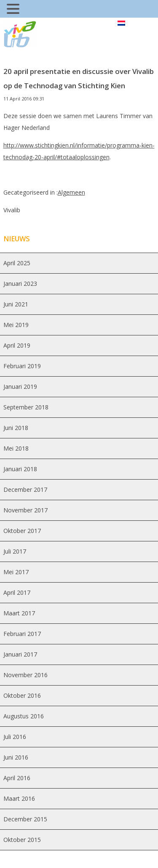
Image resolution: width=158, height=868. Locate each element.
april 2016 (17, 778)
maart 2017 (19, 613)
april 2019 (17, 345)
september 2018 (26, 407)
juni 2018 (16, 428)
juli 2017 (15, 551)
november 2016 (25, 675)
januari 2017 (20, 654)
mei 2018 (16, 448)
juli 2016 (15, 737)
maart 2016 (19, 798)
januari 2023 (20, 284)
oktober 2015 (22, 840)
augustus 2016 (24, 716)
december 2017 (25, 489)
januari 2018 (20, 469)
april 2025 (17, 263)
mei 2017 (16, 572)
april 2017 (17, 592)
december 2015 (25, 819)
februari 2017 (22, 634)
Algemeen (71, 192)
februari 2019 (22, 366)
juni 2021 (16, 304)
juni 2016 (16, 757)
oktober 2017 (22, 531)
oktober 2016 (22, 695)
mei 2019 (16, 325)
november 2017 (25, 510)
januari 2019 (20, 387)
